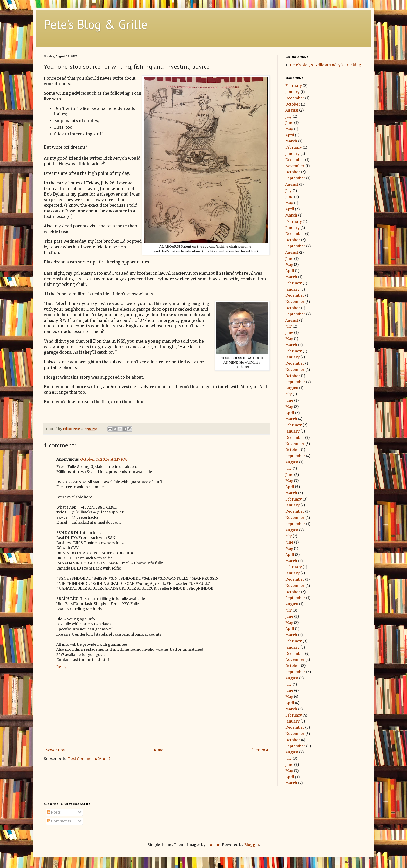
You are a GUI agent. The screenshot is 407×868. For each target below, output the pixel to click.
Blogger (252, 845)
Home (158, 750)
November (295, 166)
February (294, 86)
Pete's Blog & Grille (96, 24)
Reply (61, 667)
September (295, 178)
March (291, 141)
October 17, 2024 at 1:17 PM (104, 459)
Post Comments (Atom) (89, 759)
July (289, 116)
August (292, 110)
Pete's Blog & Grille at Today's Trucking (326, 65)
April (290, 135)
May (289, 129)
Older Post (259, 750)
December (295, 98)
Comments (59, 821)
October (293, 104)
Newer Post (56, 750)
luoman (213, 845)
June (289, 123)
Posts (54, 812)
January (292, 92)
